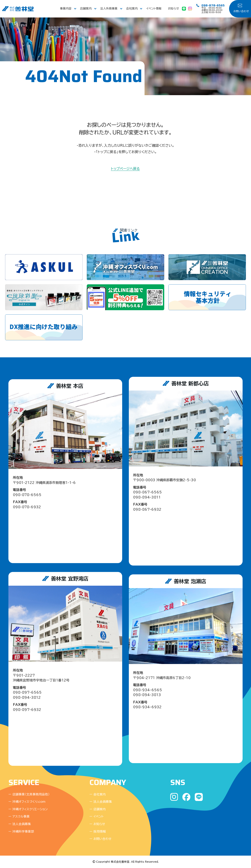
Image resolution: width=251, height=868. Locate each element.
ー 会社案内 (98, 794)
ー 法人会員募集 (20, 824)
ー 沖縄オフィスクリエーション (28, 809)
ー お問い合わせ (100, 839)
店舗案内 (86, 9)
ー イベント (97, 817)
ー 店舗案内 (98, 809)
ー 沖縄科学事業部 (21, 832)
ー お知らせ (97, 824)
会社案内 (132, 9)
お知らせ (173, 9)
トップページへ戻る (125, 169)
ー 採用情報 (98, 832)
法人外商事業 (109, 9)
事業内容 (66, 9)
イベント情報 (154, 9)
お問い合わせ (241, 11)
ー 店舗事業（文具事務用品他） (29, 794)
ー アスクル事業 (19, 817)
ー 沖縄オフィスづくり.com (27, 802)
